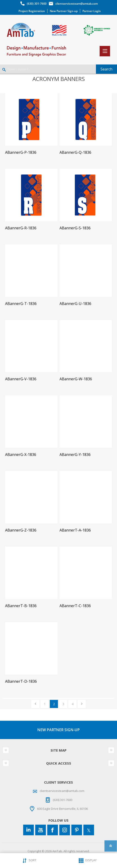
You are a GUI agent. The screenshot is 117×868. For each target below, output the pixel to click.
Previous (35, 704)
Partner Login (92, 11)
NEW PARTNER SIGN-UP (58, 730)
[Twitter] (89, 830)
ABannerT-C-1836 (75, 606)
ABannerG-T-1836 (21, 304)
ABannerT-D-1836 (21, 681)
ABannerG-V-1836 (21, 379)
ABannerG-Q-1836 (75, 152)
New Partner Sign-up (64, 11)
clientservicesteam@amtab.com (77, 4)
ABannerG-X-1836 (21, 455)
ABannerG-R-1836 (21, 228)
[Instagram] (65, 830)
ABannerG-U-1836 (75, 304)
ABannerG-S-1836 (75, 228)
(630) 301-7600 (37, 4)
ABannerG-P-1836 (21, 152)
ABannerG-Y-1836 (75, 455)
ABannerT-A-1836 (75, 530)
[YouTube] (41, 830)
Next (82, 704)
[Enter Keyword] (48, 69)
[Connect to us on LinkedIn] (28, 830)
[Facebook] (53, 830)
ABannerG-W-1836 (76, 379)
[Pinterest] (77, 830)
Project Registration (32, 11)
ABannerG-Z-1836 (21, 530)
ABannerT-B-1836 (21, 606)
